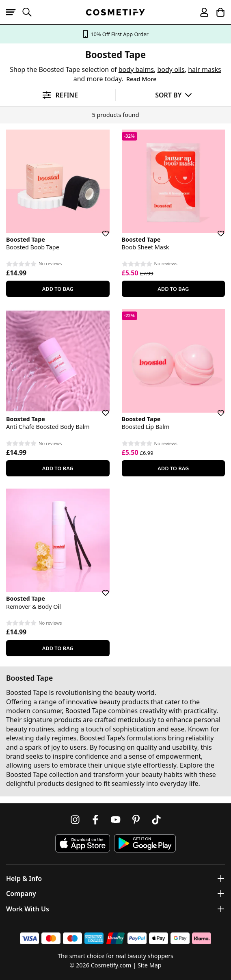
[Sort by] (174, 95)
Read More (141, 79)
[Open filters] (58, 95)
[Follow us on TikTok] (156, 820)
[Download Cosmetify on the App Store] (82, 843)
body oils (171, 69)
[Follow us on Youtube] (116, 820)
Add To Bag (58, 289)
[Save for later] (100, 229)
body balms (136, 69)
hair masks (205, 69)
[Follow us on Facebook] (95, 820)
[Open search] (30, 12)
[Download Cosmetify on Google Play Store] (145, 843)
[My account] (201, 12)
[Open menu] (14, 12)
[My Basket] (217, 12)
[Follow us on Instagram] (75, 820)
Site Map (150, 965)
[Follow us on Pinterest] (136, 820)
